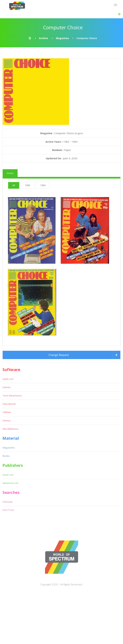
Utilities (7, 412)
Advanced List (10, 483)
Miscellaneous (10, 429)
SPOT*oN (8, 510)
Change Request (59, 355)
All (14, 185)
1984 (43, 185)
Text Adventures (12, 395)
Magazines (62, 38)
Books (6, 456)
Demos (7, 420)
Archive (43, 38)
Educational (9, 404)
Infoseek (7, 502)
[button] (119, 14)
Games (7, 387)
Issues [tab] (10, 173)
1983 (28, 185)
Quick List (8, 379)
